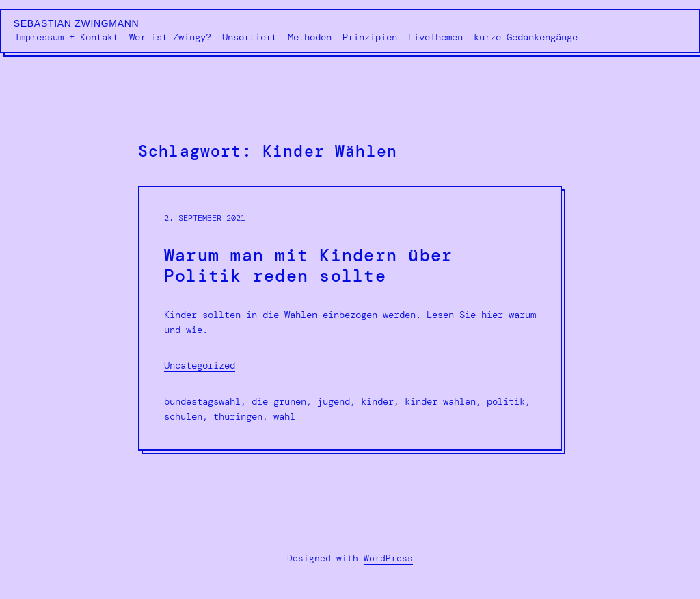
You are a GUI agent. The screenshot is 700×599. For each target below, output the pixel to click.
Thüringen (238, 416)
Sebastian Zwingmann (77, 23)
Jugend (334, 401)
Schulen (183, 416)
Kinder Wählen (440, 401)
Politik (506, 401)
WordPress (388, 558)
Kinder (377, 401)
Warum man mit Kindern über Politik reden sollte (308, 266)
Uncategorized (200, 365)
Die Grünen (279, 401)
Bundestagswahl (202, 401)
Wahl (284, 416)
